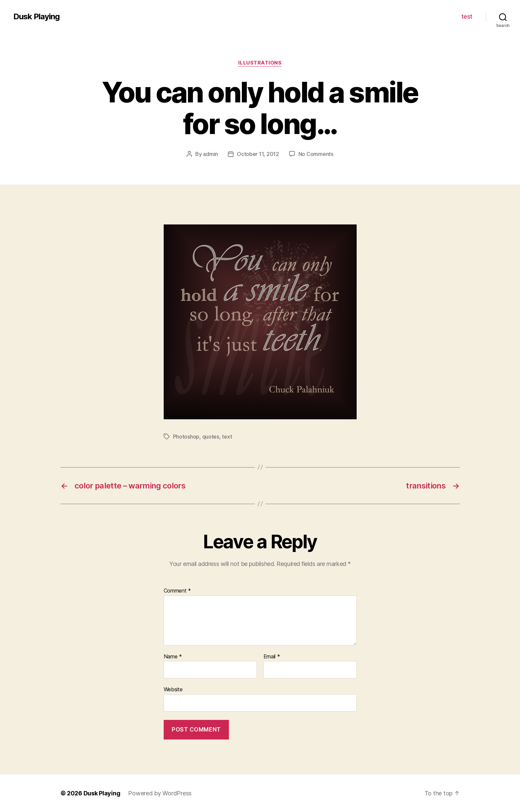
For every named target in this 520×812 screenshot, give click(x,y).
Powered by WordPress (160, 793)
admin (210, 154)
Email (272, 657)
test (467, 16)
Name (173, 657)
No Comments (316, 154)
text (227, 437)
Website (173, 689)
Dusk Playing (36, 17)
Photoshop (186, 437)
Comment (177, 591)
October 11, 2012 (258, 154)
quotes (211, 437)
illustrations (260, 63)
